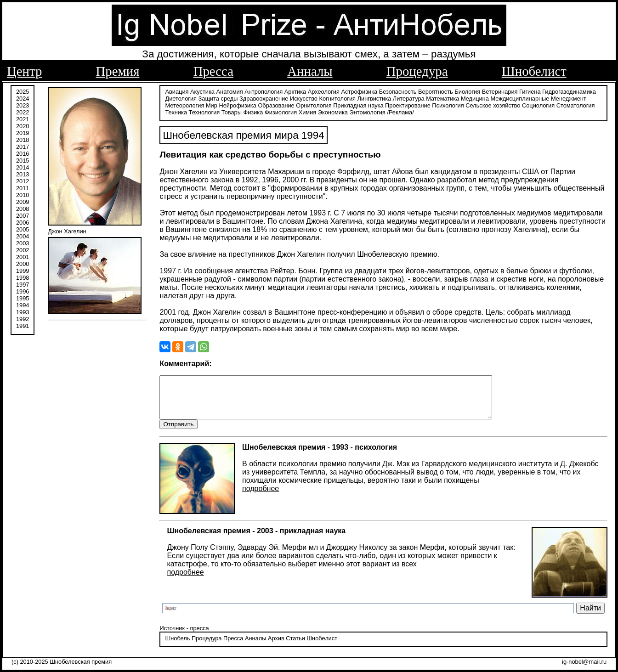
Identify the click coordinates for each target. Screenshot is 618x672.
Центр (24, 71)
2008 (23, 208)
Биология (467, 91)
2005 (23, 229)
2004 (23, 235)
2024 (23, 98)
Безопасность (398, 91)
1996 (23, 291)
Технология (204, 111)
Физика (253, 111)
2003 (23, 242)
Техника (176, 111)
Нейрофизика (237, 104)
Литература (409, 98)
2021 (23, 118)
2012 (23, 180)
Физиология (281, 111)
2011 (23, 187)
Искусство (304, 98)
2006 (23, 222)
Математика (442, 98)
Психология (448, 104)
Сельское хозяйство (493, 104)
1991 (23, 325)
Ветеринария (500, 91)
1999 (23, 270)
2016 (23, 153)
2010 (23, 194)
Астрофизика (360, 91)
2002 (23, 249)
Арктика (295, 91)
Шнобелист (534, 71)
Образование (276, 104)
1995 (23, 297)
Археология (324, 91)
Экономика (333, 111)
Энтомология (368, 111)
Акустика (202, 91)
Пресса (213, 71)
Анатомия (230, 91)
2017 (23, 146)
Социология (538, 104)
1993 (23, 311)
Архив (276, 647)
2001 (23, 256)
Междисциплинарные (520, 98)
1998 (23, 277)
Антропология (264, 91)
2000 (23, 263)
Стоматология (576, 104)
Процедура (417, 71)
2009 (23, 201)
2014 (23, 167)
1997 (23, 284)
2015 (23, 160)
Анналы (310, 71)
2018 (23, 139)
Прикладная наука (358, 104)
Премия (118, 71)
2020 (23, 125)
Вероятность (436, 91)
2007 (23, 215)
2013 (23, 173)
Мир (212, 104)
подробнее (261, 496)
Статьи (295, 647)
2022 (23, 111)
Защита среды (218, 98)
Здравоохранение (264, 98)
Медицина (475, 98)
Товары (232, 111)
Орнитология (314, 104)
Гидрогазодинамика (569, 91)
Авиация (177, 91)
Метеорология (184, 104)
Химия (308, 111)
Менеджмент (569, 98)
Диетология (181, 98)
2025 (23, 91)
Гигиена (530, 91)
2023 (23, 104)
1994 (23, 304)
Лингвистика (374, 98)
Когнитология (337, 98)
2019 (23, 132)
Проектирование (408, 104)
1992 (23, 318)
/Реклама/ (400, 111)
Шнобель (177, 647)
